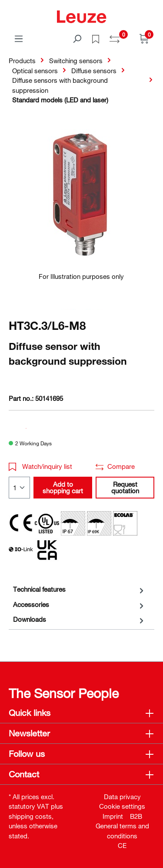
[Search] (77, 38)
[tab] (79, 589)
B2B (136, 816)
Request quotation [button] (125, 487)
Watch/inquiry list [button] (40, 466)
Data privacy (122, 797)
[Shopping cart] (144, 38)
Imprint (113, 816)
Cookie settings (122, 806)
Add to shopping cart (63, 487)
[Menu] (19, 38)
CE (122, 845)
